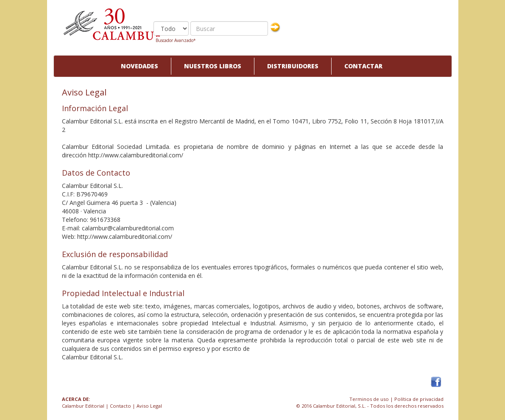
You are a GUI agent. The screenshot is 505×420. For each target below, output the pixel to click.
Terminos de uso (369, 399)
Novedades (140, 66)
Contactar (363, 66)
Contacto (120, 406)
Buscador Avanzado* (176, 40)
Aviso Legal (149, 406)
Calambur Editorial (83, 406)
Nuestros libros (213, 66)
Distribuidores (293, 66)
